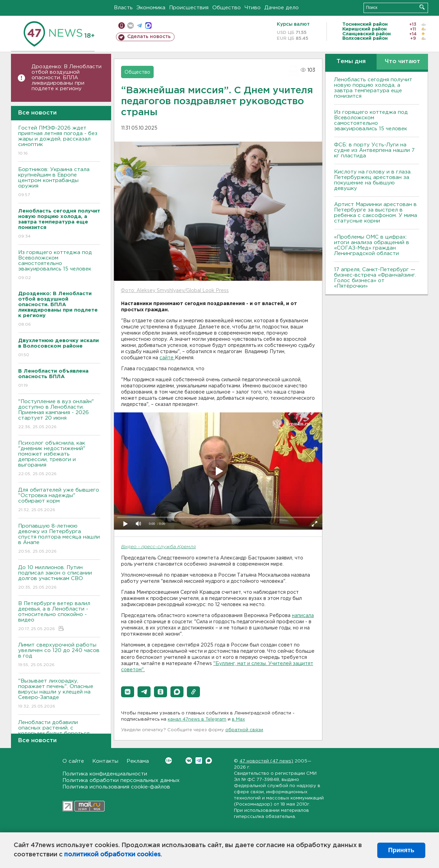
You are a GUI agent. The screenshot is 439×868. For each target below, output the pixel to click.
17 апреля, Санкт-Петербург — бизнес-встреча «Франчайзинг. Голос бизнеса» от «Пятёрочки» (375, 278)
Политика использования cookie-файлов (116, 787)
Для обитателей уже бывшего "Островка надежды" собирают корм (59, 500)
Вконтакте (169, 761)
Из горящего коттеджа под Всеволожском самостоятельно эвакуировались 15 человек (59, 266)
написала (303, 616)
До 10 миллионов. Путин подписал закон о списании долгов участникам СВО (59, 578)
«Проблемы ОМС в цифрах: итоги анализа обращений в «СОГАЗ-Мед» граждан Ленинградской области (372, 245)
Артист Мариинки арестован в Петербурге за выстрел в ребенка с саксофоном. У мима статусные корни (376, 213)
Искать (422, 7)
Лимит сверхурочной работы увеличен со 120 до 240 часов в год (59, 655)
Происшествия (189, 8)
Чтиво (253, 8)
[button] (128, 692)
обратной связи (244, 730)
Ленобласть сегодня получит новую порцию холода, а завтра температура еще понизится (373, 88)
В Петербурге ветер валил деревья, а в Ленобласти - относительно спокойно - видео (59, 617)
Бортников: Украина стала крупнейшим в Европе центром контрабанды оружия (59, 183)
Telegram (199, 761)
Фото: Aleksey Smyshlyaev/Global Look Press (175, 291)
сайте (167, 358)
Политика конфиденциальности (105, 774)
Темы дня (351, 62)
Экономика (151, 8)
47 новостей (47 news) (266, 761)
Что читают (402, 62)
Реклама (138, 761)
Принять (401, 850)
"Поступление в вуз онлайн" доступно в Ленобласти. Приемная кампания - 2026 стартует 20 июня (59, 415)
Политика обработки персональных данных (121, 780)
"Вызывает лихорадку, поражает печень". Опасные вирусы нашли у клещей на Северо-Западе (59, 694)
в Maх (238, 719)
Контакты (105, 761)
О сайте (73, 761)
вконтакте (130, 26)
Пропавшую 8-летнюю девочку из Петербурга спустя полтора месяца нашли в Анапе (59, 539)
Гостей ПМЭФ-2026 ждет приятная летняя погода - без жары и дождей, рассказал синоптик (59, 141)
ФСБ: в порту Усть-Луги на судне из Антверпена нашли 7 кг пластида (374, 150)
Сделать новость (149, 37)
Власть (123, 8)
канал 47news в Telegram (197, 719)
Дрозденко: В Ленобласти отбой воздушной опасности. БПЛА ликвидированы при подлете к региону (67, 78)
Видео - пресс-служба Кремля (158, 547)
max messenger (148, 26)
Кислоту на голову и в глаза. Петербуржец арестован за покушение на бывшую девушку (373, 180)
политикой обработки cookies (112, 855)
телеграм (139, 26)
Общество (227, 8)
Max (209, 761)
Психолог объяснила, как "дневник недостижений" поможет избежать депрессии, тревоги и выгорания (59, 459)
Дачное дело (282, 8)
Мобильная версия (122, 26)
